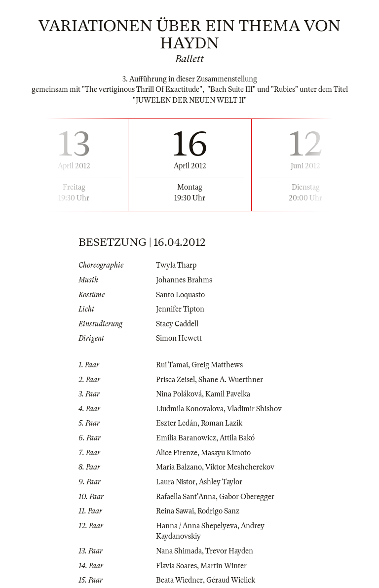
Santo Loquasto (180, 295)
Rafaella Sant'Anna (186, 497)
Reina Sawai (175, 511)
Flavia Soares (176, 566)
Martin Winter (224, 566)
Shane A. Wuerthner (231, 380)
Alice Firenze (177, 453)
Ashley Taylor (221, 482)
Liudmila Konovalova (190, 409)
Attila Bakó (237, 438)
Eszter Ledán (177, 423)
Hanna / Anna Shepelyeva (197, 526)
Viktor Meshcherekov (240, 467)
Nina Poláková (179, 394)
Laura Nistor (176, 482)
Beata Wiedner (179, 580)
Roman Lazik (222, 423)
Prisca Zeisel (175, 380)
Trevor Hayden (229, 551)
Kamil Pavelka (228, 394)
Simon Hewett (179, 338)
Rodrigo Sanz (218, 511)
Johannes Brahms (184, 280)
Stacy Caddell (177, 324)
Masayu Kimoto (226, 453)
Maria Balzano (179, 467)
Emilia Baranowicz (186, 438)
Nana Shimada (179, 551)
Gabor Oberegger (247, 497)
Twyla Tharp (176, 265)
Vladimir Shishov (254, 409)
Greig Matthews (217, 365)
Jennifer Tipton (180, 309)
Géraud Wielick (231, 580)
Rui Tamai (172, 365)
